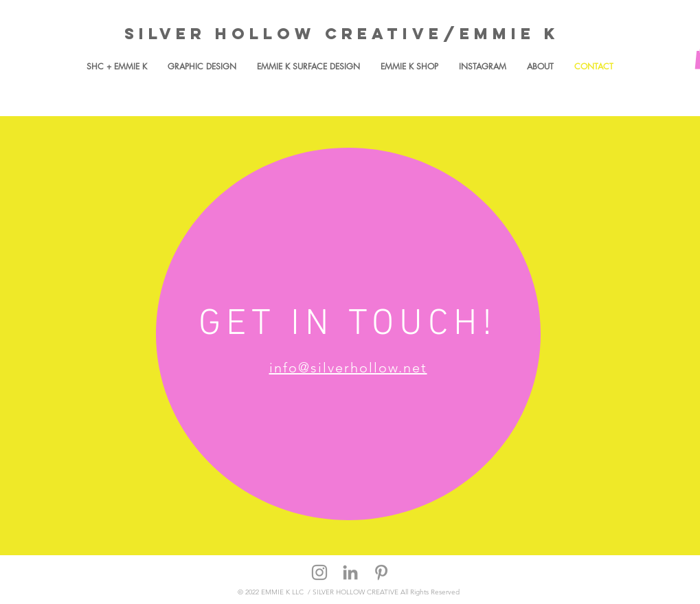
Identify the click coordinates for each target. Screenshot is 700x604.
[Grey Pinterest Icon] (381, 572)
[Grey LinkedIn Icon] (350, 572)
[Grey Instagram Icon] (319, 572)
